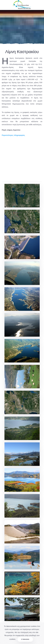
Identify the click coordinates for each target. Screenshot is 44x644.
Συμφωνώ (25, 639)
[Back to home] (22, 5)
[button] (22, 196)
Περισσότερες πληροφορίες (13, 135)
